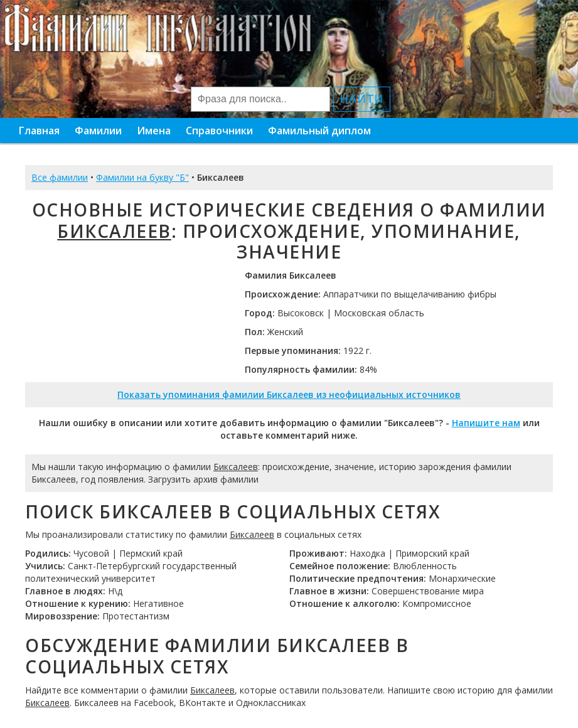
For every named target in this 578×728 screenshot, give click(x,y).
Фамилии (98, 131)
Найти (362, 99)
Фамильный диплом (319, 131)
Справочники (219, 131)
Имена (154, 131)
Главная (39, 131)
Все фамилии (60, 177)
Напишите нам (486, 423)
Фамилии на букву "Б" (142, 177)
